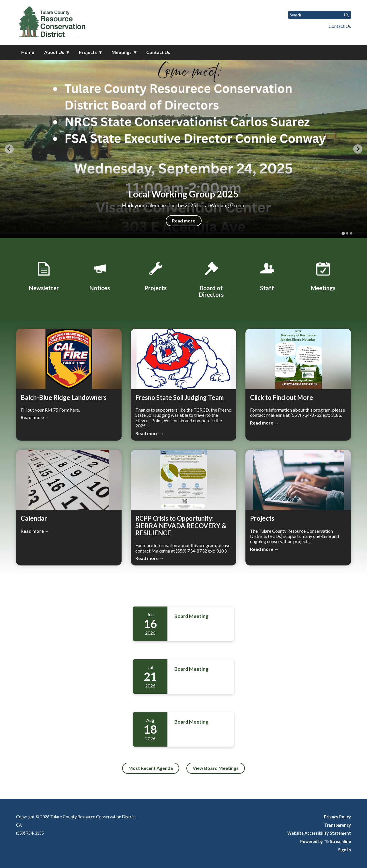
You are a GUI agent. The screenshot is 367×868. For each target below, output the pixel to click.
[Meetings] (323, 275)
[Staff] (267, 275)
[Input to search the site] (320, 15)
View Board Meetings (216, 768)
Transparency (338, 825)
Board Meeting (191, 616)
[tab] (343, 234)
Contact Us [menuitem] (158, 52)
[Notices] (100, 275)
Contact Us (340, 26)
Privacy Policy (337, 817)
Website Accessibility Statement (319, 833)
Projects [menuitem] (88, 52)
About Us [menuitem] (54, 52)
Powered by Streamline (326, 841)
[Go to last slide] (9, 149)
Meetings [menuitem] (122, 52)
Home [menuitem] (28, 52)
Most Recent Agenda (151, 768)
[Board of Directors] (211, 279)
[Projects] (156, 275)
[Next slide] (358, 149)
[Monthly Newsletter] (44, 275)
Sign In (344, 850)
